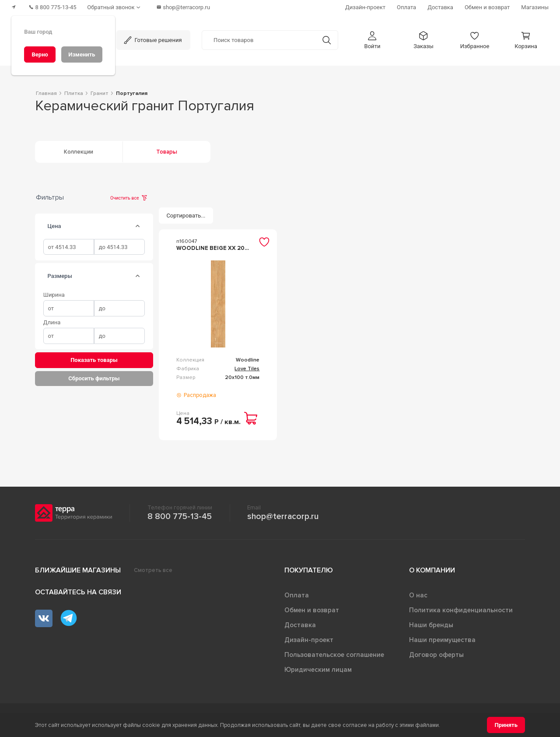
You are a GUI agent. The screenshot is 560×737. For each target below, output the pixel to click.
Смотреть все (153, 570)
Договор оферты (436, 655)
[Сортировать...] (186, 216)
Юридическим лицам (318, 670)
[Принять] (506, 725)
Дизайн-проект (309, 640)
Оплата (297, 595)
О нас (418, 595)
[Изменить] (82, 54)
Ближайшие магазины (78, 570)
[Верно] (40, 54)
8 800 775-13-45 (180, 516)
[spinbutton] (69, 247)
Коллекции (79, 152)
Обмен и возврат (312, 610)
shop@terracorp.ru (283, 516)
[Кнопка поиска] (327, 39)
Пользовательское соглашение (334, 655)
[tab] (138, 226)
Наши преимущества (442, 640)
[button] (372, 39)
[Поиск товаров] (259, 39)
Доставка (300, 625)
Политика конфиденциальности (461, 610)
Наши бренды (431, 625)
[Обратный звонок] (118, 7)
